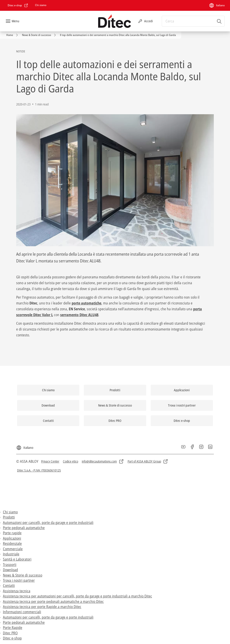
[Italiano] (217, 5)
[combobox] (193, 21)
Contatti (9, 586)
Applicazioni (12, 538)
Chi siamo (10, 512)
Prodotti (9, 517)
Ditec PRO (10, 633)
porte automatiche (86, 303)
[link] (18, 5)
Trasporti (10, 565)
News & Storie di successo (23, 575)
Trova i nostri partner (19, 580)
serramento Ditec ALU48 (79, 315)
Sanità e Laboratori (17, 559)
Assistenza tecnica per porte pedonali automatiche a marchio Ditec (53, 602)
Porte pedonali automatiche (24, 528)
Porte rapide (12, 533)
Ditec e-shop (12, 638)
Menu (15, 21)
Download (10, 570)
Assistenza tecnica (17, 591)
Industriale (11, 554)
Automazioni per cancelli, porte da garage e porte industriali (48, 523)
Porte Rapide (13, 628)
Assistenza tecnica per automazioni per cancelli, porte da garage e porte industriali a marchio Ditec (77, 596)
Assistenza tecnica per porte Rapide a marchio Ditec (42, 607)
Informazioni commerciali (22, 612)
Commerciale (13, 549)
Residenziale (12, 543)
